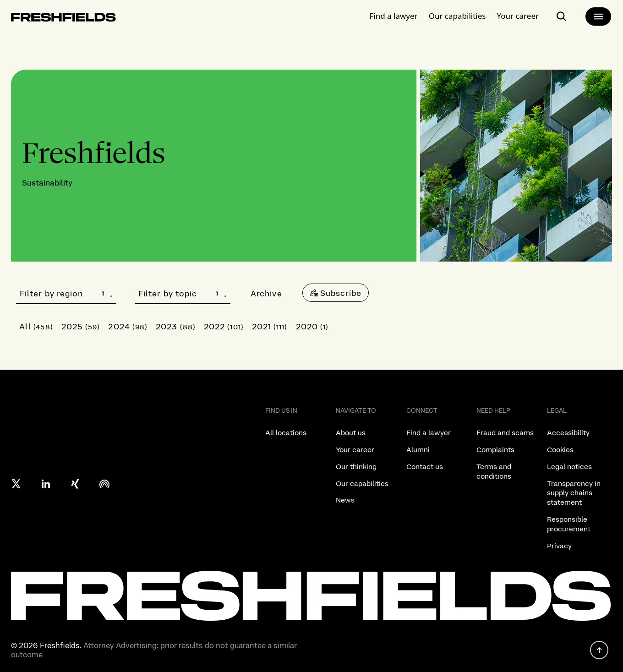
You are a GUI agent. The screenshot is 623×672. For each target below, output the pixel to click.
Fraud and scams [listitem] (505, 433)
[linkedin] (46, 484)
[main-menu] (598, 16)
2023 (176, 326)
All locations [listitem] (286, 433)
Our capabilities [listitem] (362, 484)
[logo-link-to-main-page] (63, 19)
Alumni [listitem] (418, 450)
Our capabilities (457, 16)
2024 (128, 326)
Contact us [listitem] (425, 467)
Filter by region (66, 293)
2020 (312, 326)
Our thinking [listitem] (356, 467)
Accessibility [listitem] (568, 433)
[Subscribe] (336, 293)
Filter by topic (183, 293)
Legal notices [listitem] (569, 467)
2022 (224, 326)
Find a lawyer (394, 16)
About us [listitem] (351, 433)
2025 (81, 326)
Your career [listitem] (355, 450)
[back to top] (599, 650)
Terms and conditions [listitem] (494, 471)
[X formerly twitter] (16, 484)
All (36, 326)
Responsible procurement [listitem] (569, 524)
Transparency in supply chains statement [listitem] (574, 493)
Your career (518, 16)
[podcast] (104, 484)
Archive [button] (266, 293)
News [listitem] (345, 500)
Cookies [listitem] (560, 450)
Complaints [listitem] (495, 450)
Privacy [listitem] (559, 546)
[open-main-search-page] (562, 16)
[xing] (75, 484)
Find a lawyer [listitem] (429, 433)
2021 (270, 326)
